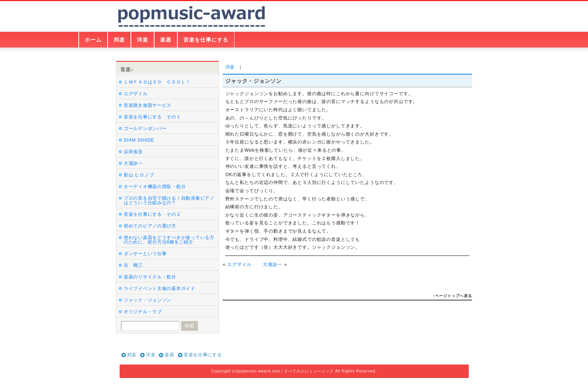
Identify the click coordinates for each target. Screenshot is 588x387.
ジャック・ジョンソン (148, 300)
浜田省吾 (133, 152)
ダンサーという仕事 (145, 254)
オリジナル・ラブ (143, 312)
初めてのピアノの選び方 (150, 226)
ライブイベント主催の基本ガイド (160, 288)
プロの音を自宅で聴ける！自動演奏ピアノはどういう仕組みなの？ (169, 200)
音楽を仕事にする (206, 40)
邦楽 (119, 40)
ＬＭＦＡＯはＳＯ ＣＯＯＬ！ (157, 82)
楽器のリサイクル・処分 (150, 277)
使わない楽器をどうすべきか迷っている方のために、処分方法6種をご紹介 (169, 240)
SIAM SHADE (139, 140)
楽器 (166, 40)
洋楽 (142, 40)
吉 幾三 (133, 265)
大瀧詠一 (273, 264)
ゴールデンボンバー (145, 129)
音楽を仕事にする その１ (152, 117)
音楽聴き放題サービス (148, 105)
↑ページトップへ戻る (452, 296)
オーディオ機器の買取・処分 (155, 187)
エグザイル (239, 264)
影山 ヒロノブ (139, 175)
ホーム (93, 40)
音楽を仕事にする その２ (152, 214)
